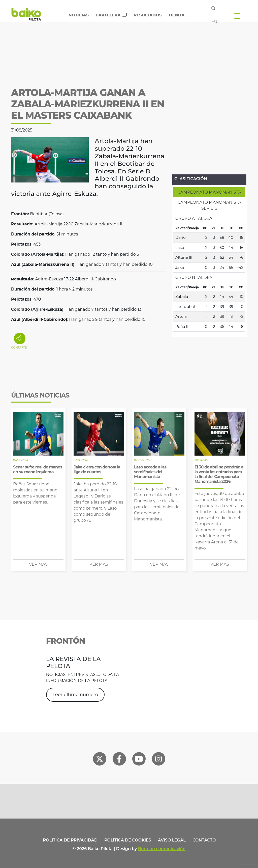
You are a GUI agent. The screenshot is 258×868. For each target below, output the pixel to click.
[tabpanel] (209, 273)
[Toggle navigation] (237, 16)
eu (214, 22)
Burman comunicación (162, 849)
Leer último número (75, 695)
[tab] (209, 192)
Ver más (38, 564)
